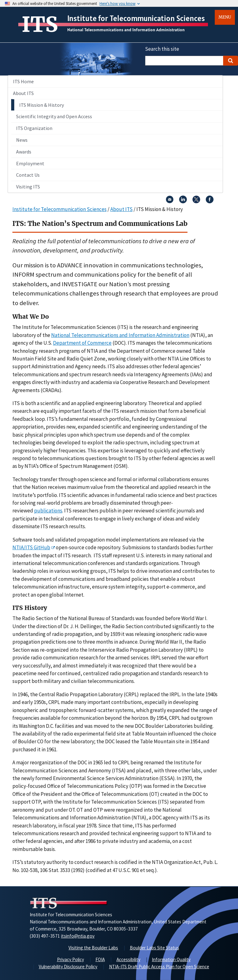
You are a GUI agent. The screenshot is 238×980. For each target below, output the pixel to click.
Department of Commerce (82, 343)
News (22, 140)
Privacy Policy (71, 959)
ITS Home (23, 81)
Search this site (162, 49)
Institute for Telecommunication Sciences (136, 18)
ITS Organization (34, 128)
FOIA (100, 959)
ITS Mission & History (42, 105)
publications (48, 511)
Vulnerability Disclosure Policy (68, 967)
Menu (225, 17)
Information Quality (171, 959)
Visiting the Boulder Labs (93, 948)
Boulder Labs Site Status (154, 948)
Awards (24, 152)
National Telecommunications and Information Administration (126, 30)
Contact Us (28, 175)
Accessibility (128, 959)
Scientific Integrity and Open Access (54, 116)
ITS (40, 24)
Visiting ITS (28, 187)
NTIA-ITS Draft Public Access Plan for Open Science (159, 967)
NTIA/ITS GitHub (31, 547)
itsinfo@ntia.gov (78, 936)
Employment (30, 163)
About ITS (23, 93)
